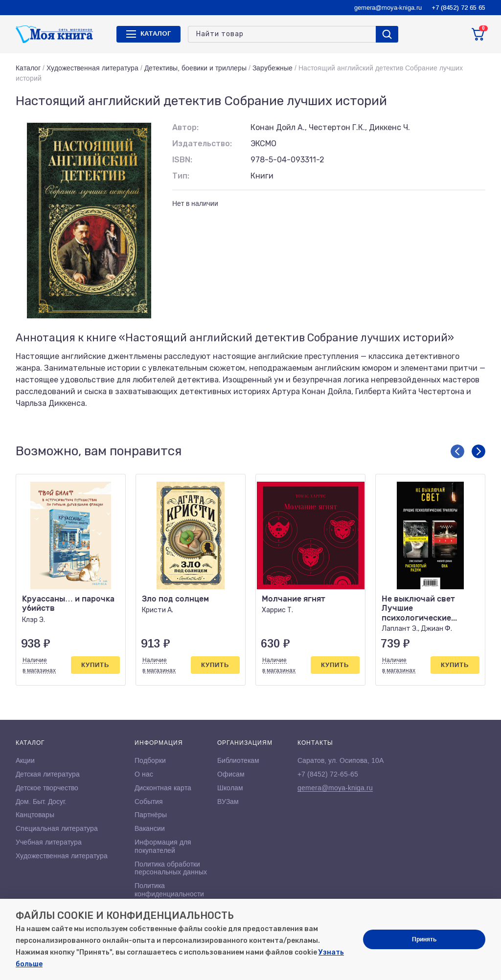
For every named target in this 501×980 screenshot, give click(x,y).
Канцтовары (35, 815)
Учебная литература (49, 842)
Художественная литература (92, 68)
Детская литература (48, 774)
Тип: (181, 176)
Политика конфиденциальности (169, 890)
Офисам (231, 774)
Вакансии (150, 828)
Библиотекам (238, 760)
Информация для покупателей (163, 846)
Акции (25, 760)
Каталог (28, 68)
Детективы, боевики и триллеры (195, 68)
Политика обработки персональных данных (171, 868)
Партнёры (151, 815)
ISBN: (182, 160)
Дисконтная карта (163, 788)
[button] (457, 451)
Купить (95, 665)
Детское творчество (47, 788)
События (149, 802)
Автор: (185, 127)
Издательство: (202, 144)
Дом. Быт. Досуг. (41, 802)
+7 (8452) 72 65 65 (458, 8)
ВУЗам (228, 802)
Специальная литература (57, 828)
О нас (144, 774)
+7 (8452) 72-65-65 (328, 774)
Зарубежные (273, 68)
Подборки (150, 760)
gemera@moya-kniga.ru (388, 8)
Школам (230, 788)
